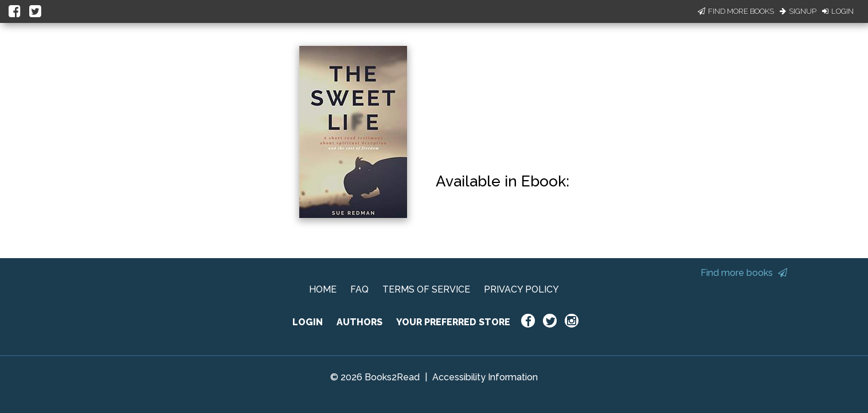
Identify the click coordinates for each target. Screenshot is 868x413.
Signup (798, 11)
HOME (323, 289)
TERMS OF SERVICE (426, 289)
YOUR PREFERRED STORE (453, 322)
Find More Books (736, 11)
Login (838, 11)
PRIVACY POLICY (521, 289)
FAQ (359, 289)
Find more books (744, 273)
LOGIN (308, 322)
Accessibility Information (485, 377)
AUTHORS (359, 322)
